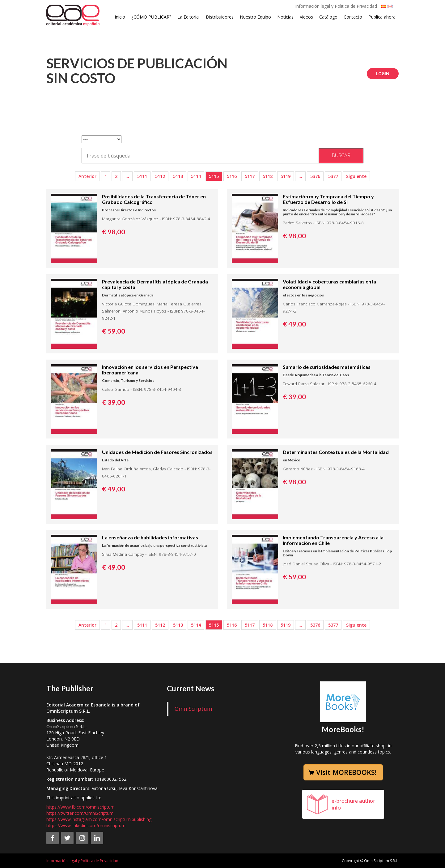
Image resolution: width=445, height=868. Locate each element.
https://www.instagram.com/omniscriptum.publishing (99, 819)
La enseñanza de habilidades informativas (150, 537)
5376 (315, 176)
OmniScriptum (193, 709)
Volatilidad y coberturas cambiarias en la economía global (329, 284)
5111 (142, 176)
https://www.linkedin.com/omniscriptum (86, 825)
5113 (178, 176)
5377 (333, 176)
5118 (268, 176)
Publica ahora (382, 17)
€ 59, (114, 331)
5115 (214, 176)
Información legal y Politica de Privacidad (336, 6)
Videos (306, 17)
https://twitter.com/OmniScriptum (80, 813)
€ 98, (114, 232)
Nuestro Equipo (255, 17)
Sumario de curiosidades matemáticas (327, 367)
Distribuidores (220, 17)
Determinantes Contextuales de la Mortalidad (336, 452)
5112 (160, 176)
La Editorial (189, 17)
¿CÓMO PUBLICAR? (151, 17)
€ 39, (114, 402)
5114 (196, 176)
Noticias (285, 17)
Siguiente (356, 176)
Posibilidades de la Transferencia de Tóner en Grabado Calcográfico (154, 199)
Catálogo (328, 17)
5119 (286, 176)
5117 (250, 176)
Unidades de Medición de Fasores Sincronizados (157, 452)
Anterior (87, 176)
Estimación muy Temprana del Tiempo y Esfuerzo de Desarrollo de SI (328, 199)
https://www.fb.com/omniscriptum (81, 807)
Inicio (120, 17)
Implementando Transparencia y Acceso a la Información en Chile (333, 540)
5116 (232, 176)
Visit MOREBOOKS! (346, 772)
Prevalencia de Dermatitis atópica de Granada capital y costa (155, 284)
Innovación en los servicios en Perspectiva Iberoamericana (150, 370)
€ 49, (294, 324)
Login (383, 73)
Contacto (353, 17)
